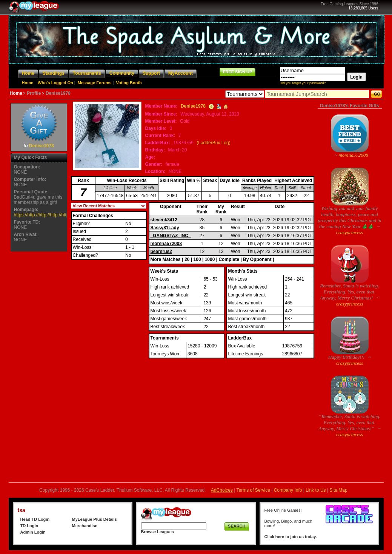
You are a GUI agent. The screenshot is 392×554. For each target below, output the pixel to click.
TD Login (29, 526)
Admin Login (33, 532)
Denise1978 (42, 146)
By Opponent (257, 259)
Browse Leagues (158, 532)
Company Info (288, 490)
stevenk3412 (164, 220)
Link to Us (316, 490)
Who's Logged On (55, 83)
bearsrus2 (161, 252)
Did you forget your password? (303, 83)
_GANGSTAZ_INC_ (171, 236)
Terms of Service (253, 490)
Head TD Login (35, 519)
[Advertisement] (39, 367)
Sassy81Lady (165, 228)
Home (28, 83)
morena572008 (166, 244)
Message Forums (95, 83)
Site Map (338, 490)
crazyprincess (350, 232)
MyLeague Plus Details (95, 519)
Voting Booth (129, 83)
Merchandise (85, 526)
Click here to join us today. (291, 537)
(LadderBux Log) (213, 143)
